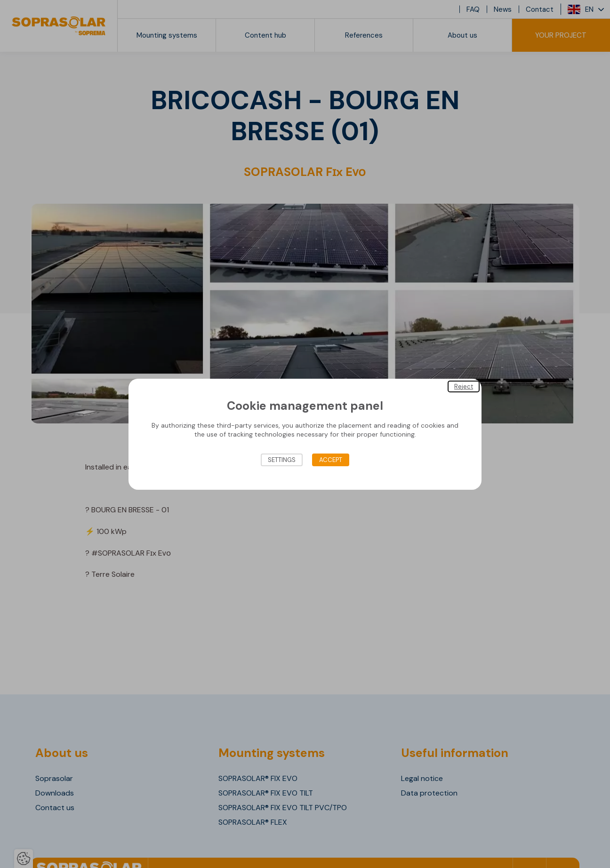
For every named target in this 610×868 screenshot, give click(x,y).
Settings (282, 460)
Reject (464, 386)
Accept (331, 460)
